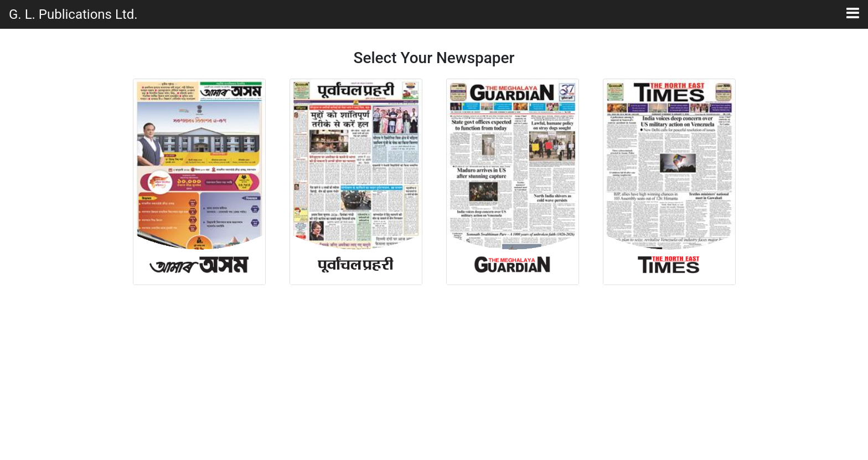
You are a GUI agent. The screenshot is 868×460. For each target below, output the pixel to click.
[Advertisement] (434, 374)
